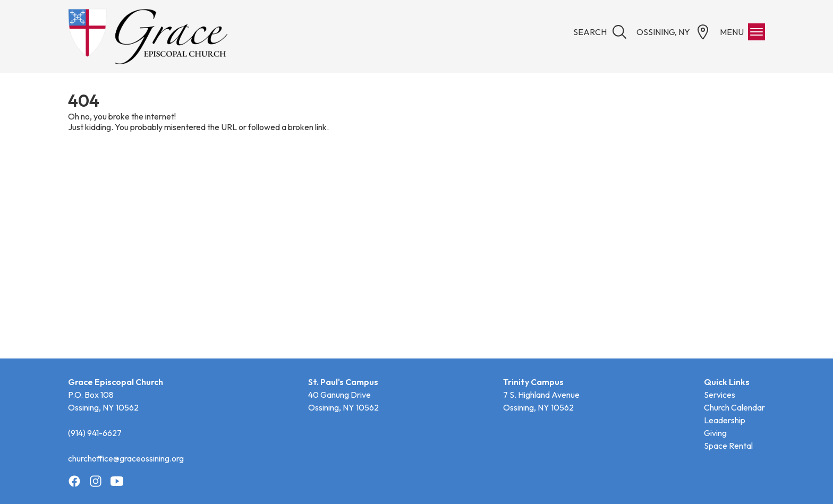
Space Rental (728, 446)
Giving (715, 433)
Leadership (725, 420)
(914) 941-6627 (95, 433)
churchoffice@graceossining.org (126, 458)
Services (720, 395)
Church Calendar (734, 407)
